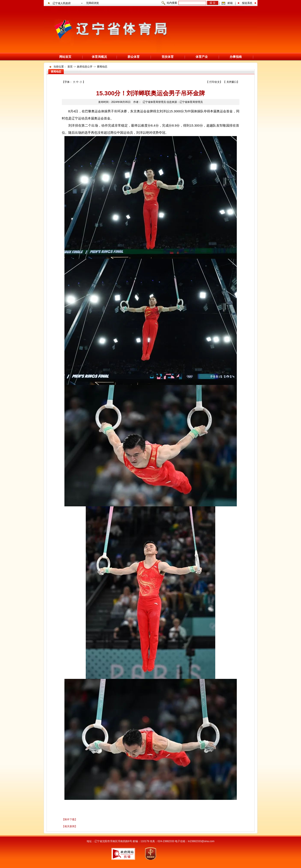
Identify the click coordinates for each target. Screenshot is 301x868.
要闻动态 (102, 67)
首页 (70, 67)
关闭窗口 (232, 82)
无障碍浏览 (92, 3)
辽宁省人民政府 (62, 3)
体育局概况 (99, 57)
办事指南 (236, 57)
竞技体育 (168, 57)
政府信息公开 (85, 67)
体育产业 (202, 57)
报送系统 (247, 3)
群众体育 (134, 57)
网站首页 (65, 57)
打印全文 (215, 82)
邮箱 (230, 3)
